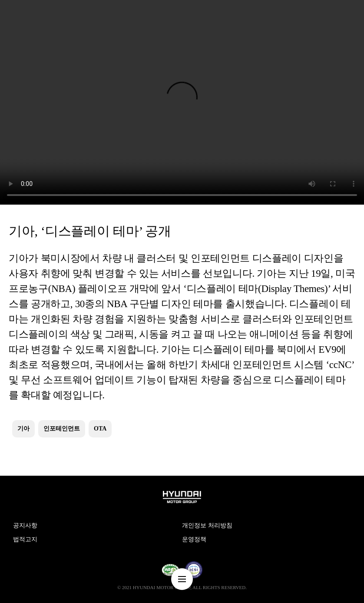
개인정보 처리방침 (207, 525)
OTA (100, 429)
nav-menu (182, 579)
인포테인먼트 (62, 429)
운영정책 (194, 539)
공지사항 (25, 525)
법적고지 (25, 539)
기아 (23, 429)
